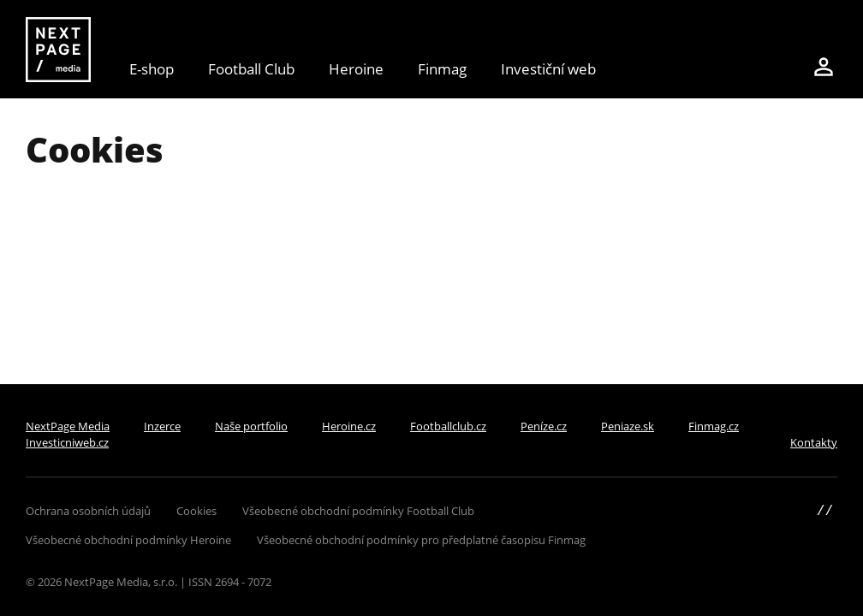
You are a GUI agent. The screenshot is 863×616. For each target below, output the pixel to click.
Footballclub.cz (448, 426)
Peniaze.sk (628, 426)
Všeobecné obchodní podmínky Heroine (128, 540)
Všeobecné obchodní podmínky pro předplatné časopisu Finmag (421, 540)
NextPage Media (68, 426)
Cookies (196, 511)
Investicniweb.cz (67, 442)
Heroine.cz (349, 426)
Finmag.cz (714, 426)
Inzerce (162, 426)
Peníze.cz (544, 426)
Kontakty (814, 442)
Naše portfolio (251, 426)
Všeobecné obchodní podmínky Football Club (358, 511)
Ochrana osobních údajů (88, 511)
